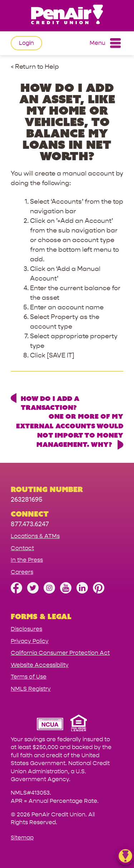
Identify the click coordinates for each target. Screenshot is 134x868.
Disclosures (26, 629)
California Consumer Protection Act (60, 653)
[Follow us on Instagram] (49, 592)
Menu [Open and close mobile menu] (105, 43)
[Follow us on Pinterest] (99, 592)
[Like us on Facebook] (16, 592)
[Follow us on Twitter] (33, 592)
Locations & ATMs (35, 536)
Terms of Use (29, 677)
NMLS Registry (31, 689)
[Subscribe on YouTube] (66, 592)
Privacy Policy (30, 641)
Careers (22, 572)
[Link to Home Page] (67, 15)
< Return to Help (35, 67)
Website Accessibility (40, 665)
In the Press (27, 560)
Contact (22, 548)
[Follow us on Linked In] (82, 592)
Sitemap (22, 838)
